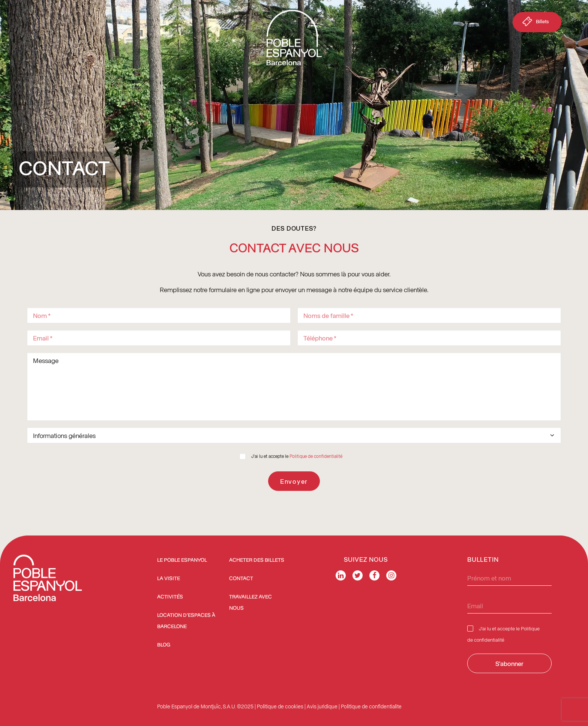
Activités (170, 597)
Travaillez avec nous (250, 603)
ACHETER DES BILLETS (257, 560)
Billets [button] (535, 23)
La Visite (169, 579)
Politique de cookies (280, 706)
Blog (164, 645)
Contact (241, 579)
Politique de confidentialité (316, 456)
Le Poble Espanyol (182, 560)
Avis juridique (322, 706)
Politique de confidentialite (371, 706)
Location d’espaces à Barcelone (186, 621)
